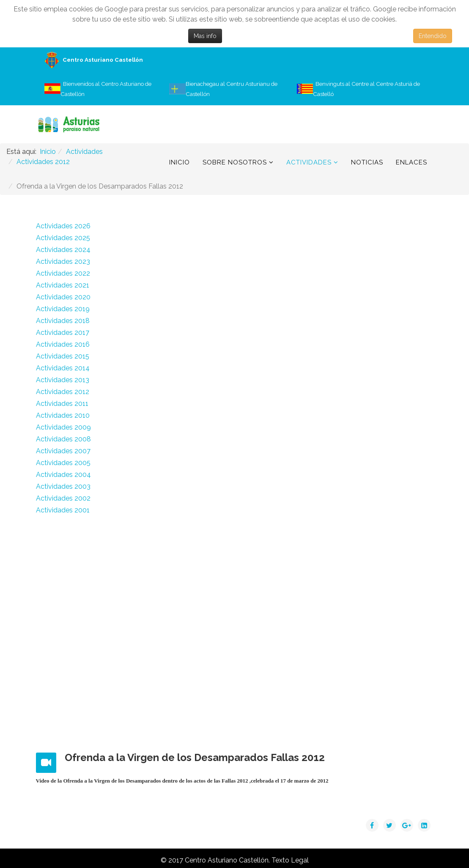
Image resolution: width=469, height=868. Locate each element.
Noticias (367, 162)
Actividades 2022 (63, 273)
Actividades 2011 (62, 404)
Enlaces (411, 162)
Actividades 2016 (63, 344)
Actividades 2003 (63, 486)
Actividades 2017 (63, 333)
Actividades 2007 (63, 451)
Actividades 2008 (63, 439)
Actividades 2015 (63, 356)
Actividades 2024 (63, 250)
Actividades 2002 (63, 498)
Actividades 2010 (63, 415)
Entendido (433, 36)
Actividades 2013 (63, 380)
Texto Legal (290, 860)
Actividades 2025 (63, 238)
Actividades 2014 (63, 368)
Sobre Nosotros (235, 162)
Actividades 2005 (63, 463)
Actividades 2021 (63, 285)
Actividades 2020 (63, 297)
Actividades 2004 (63, 475)
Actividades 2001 (63, 510)
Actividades (309, 162)
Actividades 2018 (63, 321)
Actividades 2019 (63, 309)
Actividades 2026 (63, 226)
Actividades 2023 (63, 261)
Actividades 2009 (63, 427)
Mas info (205, 36)
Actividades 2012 (63, 392)
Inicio (180, 162)
